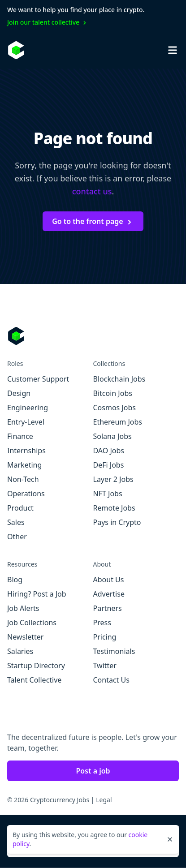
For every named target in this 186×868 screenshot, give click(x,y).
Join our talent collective (48, 22)
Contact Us (111, 680)
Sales (16, 522)
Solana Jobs (112, 436)
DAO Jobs (109, 451)
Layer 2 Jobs (113, 479)
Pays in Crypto (117, 522)
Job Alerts (23, 608)
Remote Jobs (114, 508)
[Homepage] (16, 50)
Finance (20, 436)
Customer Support (38, 379)
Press (102, 623)
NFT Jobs (108, 494)
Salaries (20, 651)
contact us (92, 191)
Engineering (28, 408)
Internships (26, 451)
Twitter (105, 666)
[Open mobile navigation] (173, 50)
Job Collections (32, 623)
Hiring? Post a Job (37, 594)
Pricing (105, 637)
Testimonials (114, 651)
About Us (109, 580)
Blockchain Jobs (119, 379)
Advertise (109, 594)
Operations (26, 494)
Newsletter (25, 637)
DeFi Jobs (109, 465)
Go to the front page (93, 221)
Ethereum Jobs (118, 422)
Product (20, 508)
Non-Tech (23, 479)
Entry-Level (26, 422)
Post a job (93, 771)
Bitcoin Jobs (113, 393)
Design (19, 393)
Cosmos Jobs (115, 408)
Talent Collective (34, 680)
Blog (15, 580)
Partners (108, 608)
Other (17, 537)
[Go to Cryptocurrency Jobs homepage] (93, 336)
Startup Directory (36, 666)
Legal (104, 800)
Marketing (24, 465)
